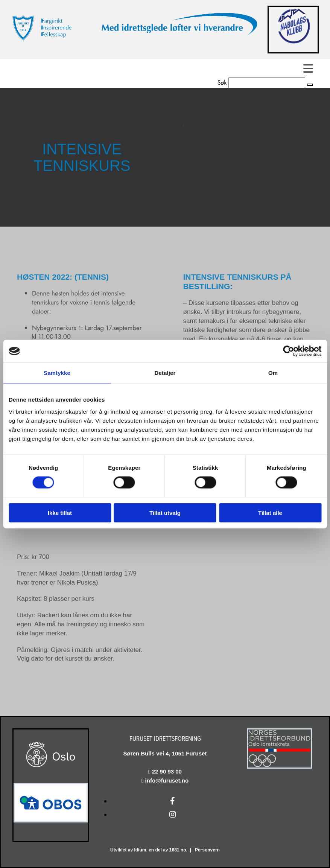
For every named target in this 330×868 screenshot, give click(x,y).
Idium (140, 850)
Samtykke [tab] (57, 373)
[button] (310, 85)
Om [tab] (273, 373)
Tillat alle (270, 512)
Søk (222, 83)
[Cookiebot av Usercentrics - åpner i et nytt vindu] (288, 351)
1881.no (178, 850)
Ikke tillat (60, 512)
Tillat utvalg (165, 512)
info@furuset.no (167, 780)
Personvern (207, 850)
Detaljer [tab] (165, 373)
